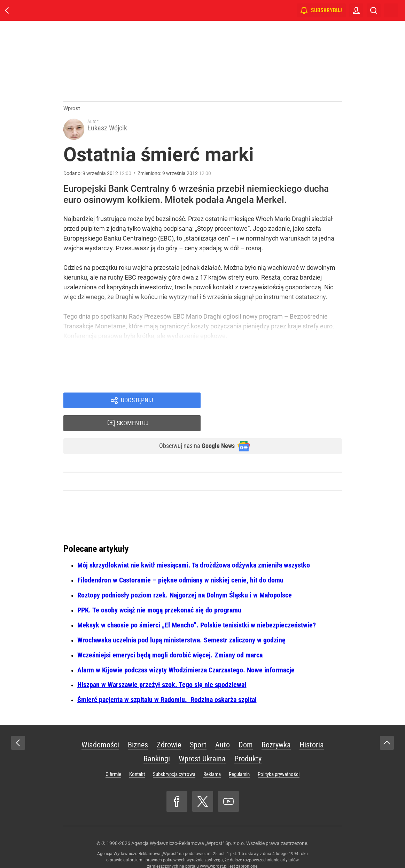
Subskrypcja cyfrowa (174, 757)
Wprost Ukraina (202, 742)
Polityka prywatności (279, 757)
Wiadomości (100, 728)
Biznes (138, 728)
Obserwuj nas (191, 428)
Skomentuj (280, 404)
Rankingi (157, 742)
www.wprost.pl (214, 849)
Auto (223, 728)
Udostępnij (137, 404)
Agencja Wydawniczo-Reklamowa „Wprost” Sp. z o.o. (188, 826)
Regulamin (239, 757)
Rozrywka (276, 728)
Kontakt (137, 757)
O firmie (113, 757)
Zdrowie (169, 728)
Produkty (248, 742)
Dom (246, 728)
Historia (312, 728)
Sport (198, 728)
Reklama (212, 757)
